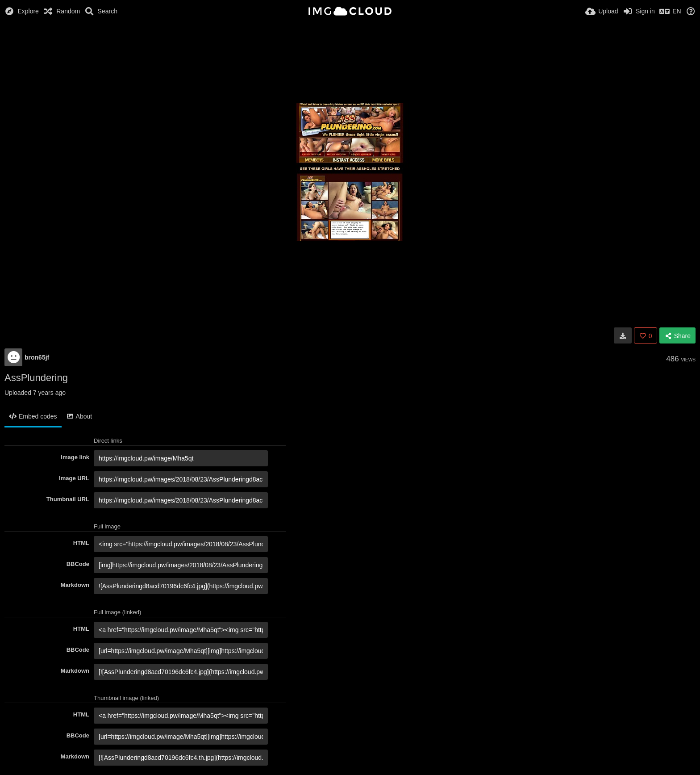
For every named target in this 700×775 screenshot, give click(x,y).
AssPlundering (36, 378)
